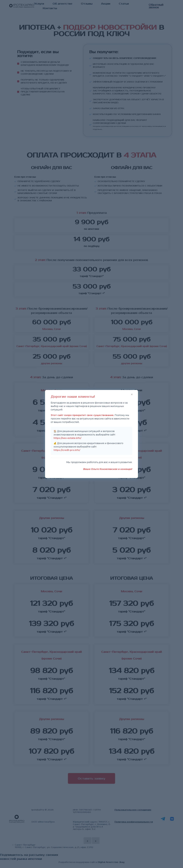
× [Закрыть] (132, 394)
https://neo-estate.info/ (67, 438)
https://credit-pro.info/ (67, 450)
